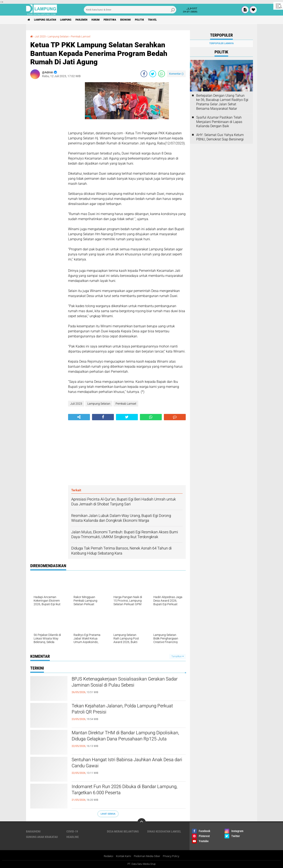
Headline (73, 837)
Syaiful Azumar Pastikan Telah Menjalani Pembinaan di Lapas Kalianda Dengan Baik (219, 122)
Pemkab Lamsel (84, 36)
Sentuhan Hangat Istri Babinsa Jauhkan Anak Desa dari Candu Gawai (125, 764)
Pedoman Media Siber (147, 856)
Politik (154, 20)
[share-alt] (79, 417)
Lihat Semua (108, 814)
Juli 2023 (41, 36)
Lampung (71, 20)
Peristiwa (121, 20)
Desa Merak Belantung (123, 831)
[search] (130, 10)
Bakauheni (33, 831)
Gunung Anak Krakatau (42, 837)
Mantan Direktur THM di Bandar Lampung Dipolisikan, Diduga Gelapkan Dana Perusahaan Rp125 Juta (128, 740)
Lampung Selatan (48, 20)
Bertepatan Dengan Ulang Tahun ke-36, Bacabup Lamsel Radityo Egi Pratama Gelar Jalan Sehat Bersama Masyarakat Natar (222, 102)
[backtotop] (142, 822)
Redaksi (106, 856)
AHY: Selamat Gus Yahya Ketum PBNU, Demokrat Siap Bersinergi (220, 137)
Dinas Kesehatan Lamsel (164, 831)
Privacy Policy (173, 856)
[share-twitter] (153, 74)
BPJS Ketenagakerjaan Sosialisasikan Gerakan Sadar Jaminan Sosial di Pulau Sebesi (126, 683)
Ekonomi (139, 20)
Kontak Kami (122, 856)
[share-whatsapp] (162, 74)
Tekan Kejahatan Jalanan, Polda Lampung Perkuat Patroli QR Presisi (121, 710)
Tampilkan (178, 656)
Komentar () (176, 74)
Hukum (105, 20)
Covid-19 (72, 831)
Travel (169, 20)
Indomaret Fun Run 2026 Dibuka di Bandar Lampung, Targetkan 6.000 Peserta (122, 791)
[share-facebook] (144, 74)
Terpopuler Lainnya (221, 43)
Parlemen (89, 20)
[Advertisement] (47, 145)
